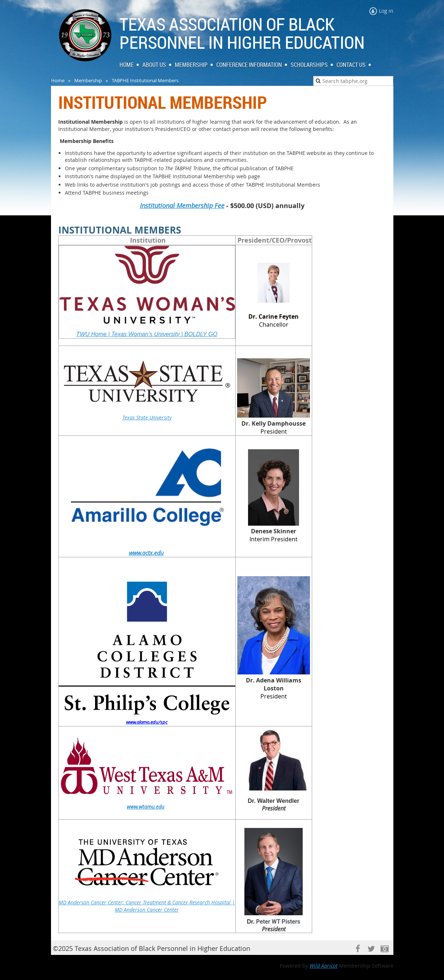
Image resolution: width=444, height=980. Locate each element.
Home (58, 80)
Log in (386, 11)
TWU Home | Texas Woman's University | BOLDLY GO (147, 334)
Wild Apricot (324, 966)
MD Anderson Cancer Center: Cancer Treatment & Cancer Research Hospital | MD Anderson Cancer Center (147, 906)
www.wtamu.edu (146, 807)
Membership (88, 80)
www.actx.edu (146, 553)
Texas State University (147, 417)
